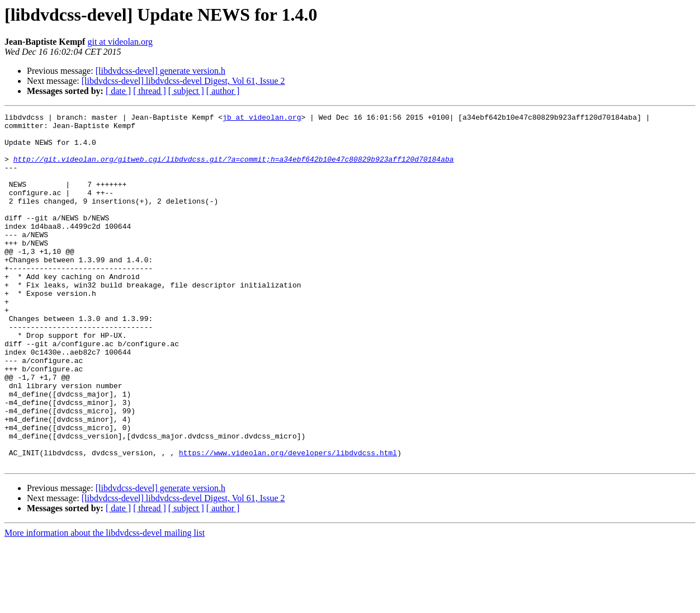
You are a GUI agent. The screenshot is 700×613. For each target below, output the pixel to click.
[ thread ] (150, 91)
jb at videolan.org (262, 119)
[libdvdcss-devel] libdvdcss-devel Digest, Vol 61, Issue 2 (183, 81)
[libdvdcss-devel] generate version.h (160, 71)
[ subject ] (186, 91)
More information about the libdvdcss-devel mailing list (105, 603)
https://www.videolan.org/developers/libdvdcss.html (288, 521)
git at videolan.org (120, 42)
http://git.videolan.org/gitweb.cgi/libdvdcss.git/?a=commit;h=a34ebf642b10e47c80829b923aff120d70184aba (234, 169)
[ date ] (118, 91)
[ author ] (223, 91)
